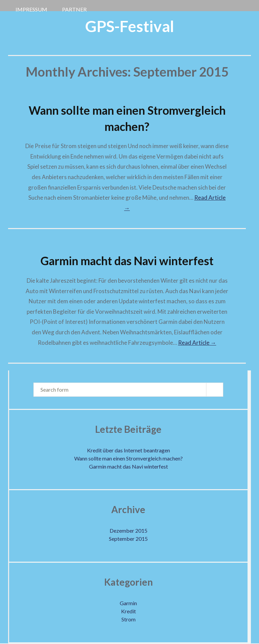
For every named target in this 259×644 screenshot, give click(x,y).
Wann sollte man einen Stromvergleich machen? (128, 458)
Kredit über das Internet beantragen (128, 450)
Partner (74, 8)
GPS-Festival (130, 26)
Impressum (31, 8)
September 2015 (128, 539)
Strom (128, 619)
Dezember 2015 (128, 530)
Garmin (128, 603)
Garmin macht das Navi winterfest (127, 261)
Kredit (128, 611)
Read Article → (197, 343)
